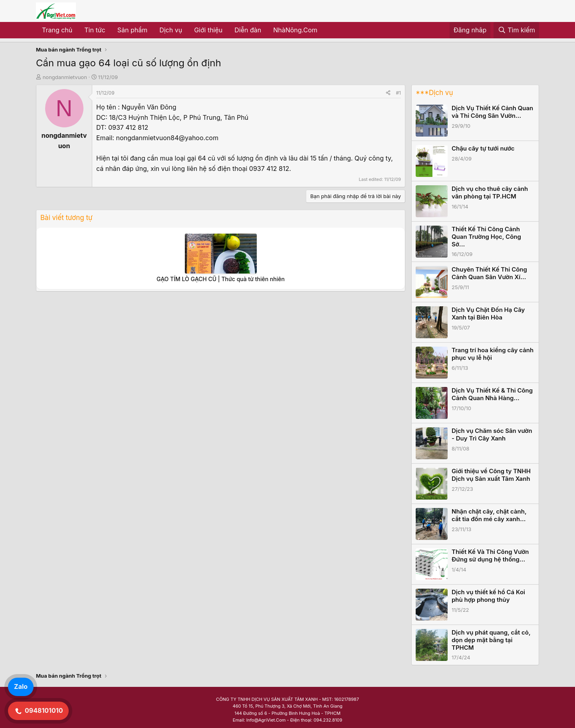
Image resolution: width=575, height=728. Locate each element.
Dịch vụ (171, 30)
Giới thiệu (208, 30)
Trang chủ (57, 30)
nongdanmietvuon (65, 77)
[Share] (388, 93)
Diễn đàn (248, 30)
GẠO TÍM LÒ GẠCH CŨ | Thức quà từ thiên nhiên (221, 279)
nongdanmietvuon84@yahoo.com (167, 138)
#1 (399, 93)
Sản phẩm (132, 30)
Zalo (21, 686)
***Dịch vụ (434, 93)
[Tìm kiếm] (516, 30)
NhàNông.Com (295, 30)
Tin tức (95, 30)
